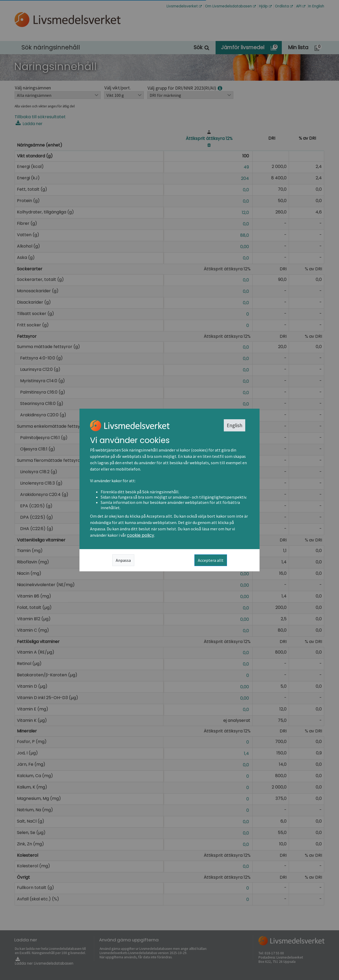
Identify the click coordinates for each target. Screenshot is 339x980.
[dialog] (169, 490)
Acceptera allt (211, 560)
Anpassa (123, 560)
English (235, 425)
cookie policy (140, 535)
